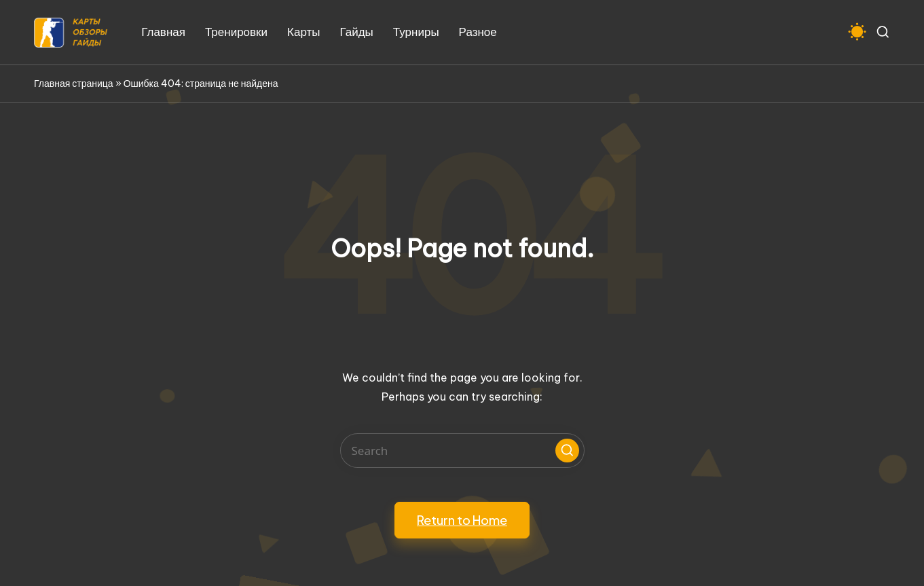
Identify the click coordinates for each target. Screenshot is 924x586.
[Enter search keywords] (462, 451)
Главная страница (74, 84)
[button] (567, 451)
